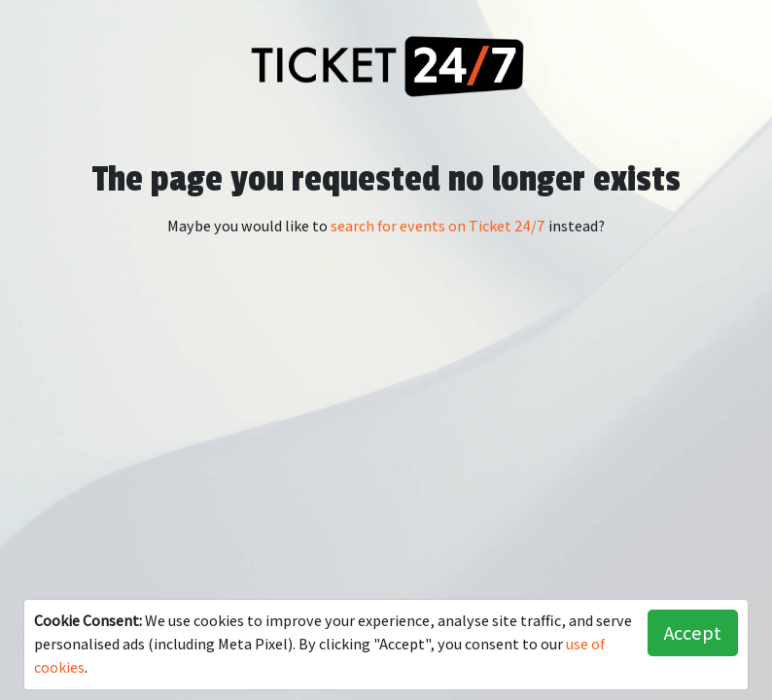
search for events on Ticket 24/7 (438, 226)
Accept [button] (693, 633)
